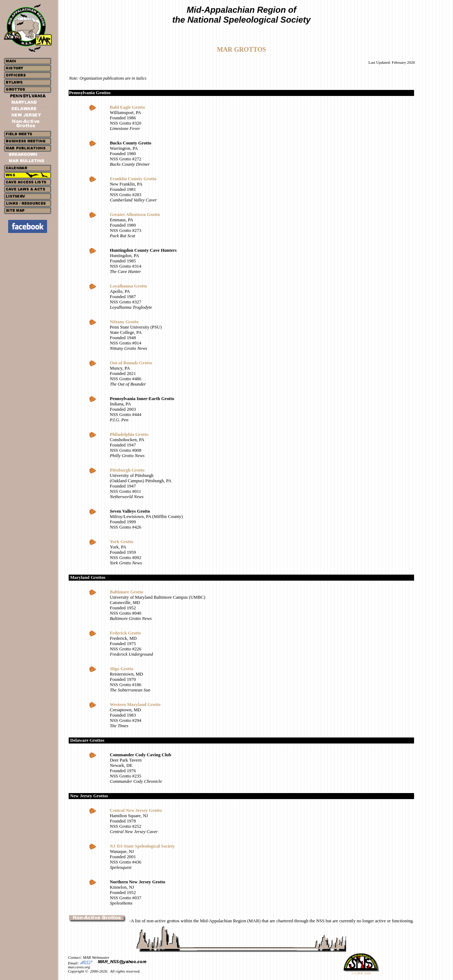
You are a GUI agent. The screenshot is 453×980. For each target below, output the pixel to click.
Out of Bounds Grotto (131, 363)
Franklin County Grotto (133, 179)
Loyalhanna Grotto (128, 286)
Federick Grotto (125, 633)
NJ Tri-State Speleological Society (142, 846)
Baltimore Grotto (126, 592)
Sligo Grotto (122, 669)
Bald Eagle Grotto (127, 107)
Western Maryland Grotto (135, 705)
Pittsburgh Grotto (127, 470)
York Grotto (122, 542)
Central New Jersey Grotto (136, 810)
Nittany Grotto (124, 322)
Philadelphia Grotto (129, 434)
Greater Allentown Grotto (135, 215)
